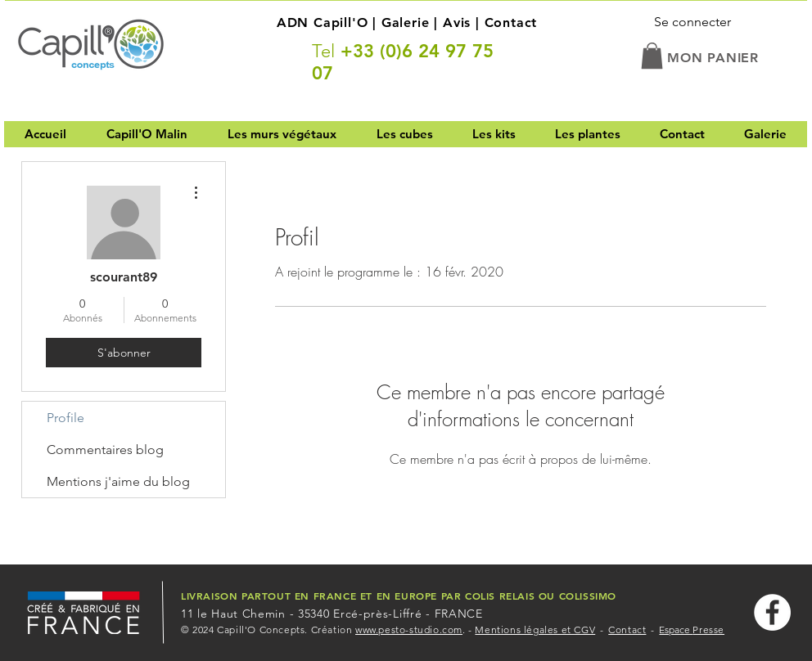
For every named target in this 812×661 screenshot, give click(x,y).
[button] (652, 56)
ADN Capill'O (323, 22)
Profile (65, 418)
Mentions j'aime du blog (118, 481)
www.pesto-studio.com (409, 630)
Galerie (406, 22)
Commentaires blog (105, 450)
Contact (511, 22)
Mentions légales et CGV (535, 630)
